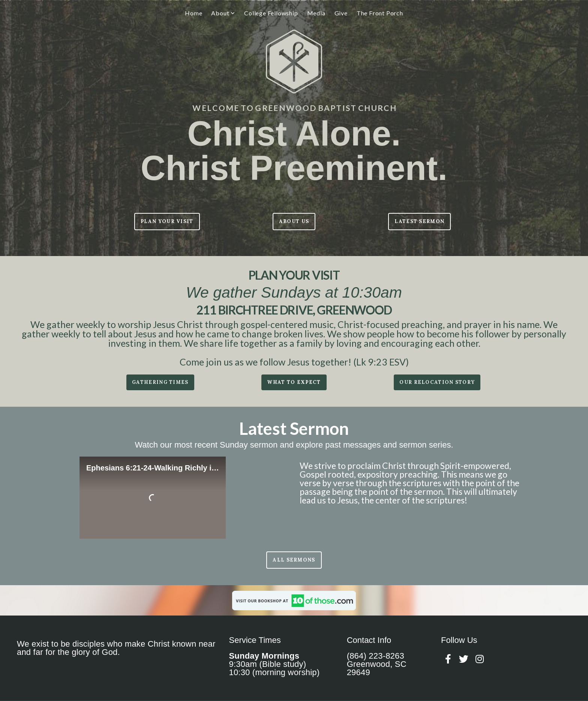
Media (316, 13)
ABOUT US (294, 221)
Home (193, 13)
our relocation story (437, 382)
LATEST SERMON (419, 221)
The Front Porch (380, 13)
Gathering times (160, 382)
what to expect (294, 382)
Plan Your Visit (167, 221)
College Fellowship (271, 13)
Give (341, 13)
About (223, 13)
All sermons (294, 560)
